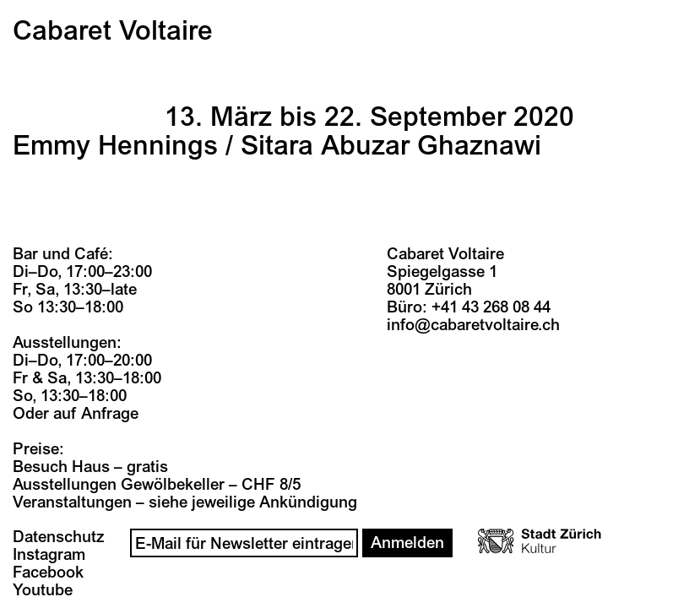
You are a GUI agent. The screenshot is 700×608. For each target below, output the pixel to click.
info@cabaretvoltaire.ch (473, 325)
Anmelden (407, 543)
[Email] (244, 543)
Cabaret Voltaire (113, 31)
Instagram (49, 555)
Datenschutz (59, 537)
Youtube (43, 590)
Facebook (48, 573)
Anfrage (110, 414)
